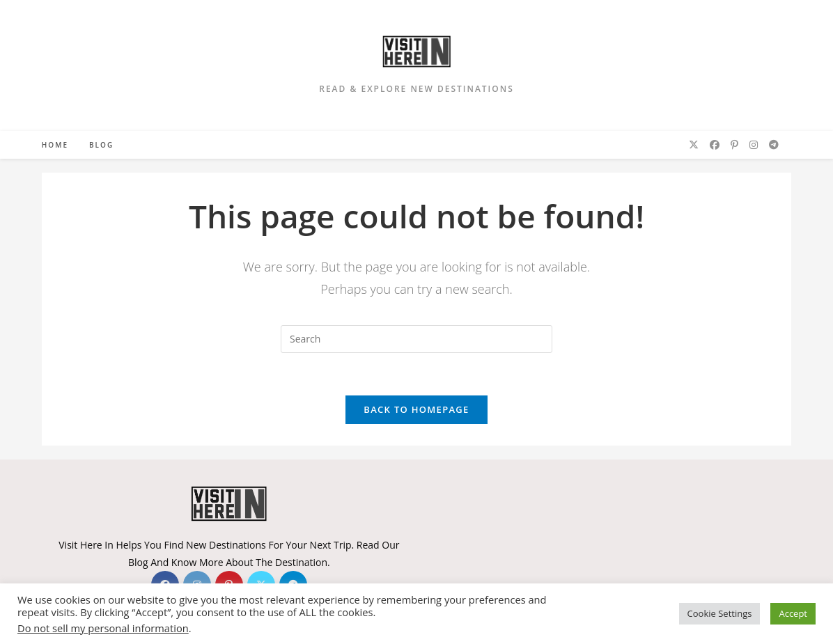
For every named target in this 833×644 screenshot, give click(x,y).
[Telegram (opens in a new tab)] (774, 145)
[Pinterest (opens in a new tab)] (734, 145)
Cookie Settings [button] (720, 613)
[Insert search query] (416, 339)
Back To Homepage (416, 409)
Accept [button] (793, 613)
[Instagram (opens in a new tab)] (754, 145)
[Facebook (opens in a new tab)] (715, 145)
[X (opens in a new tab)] (694, 145)
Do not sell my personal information (103, 628)
